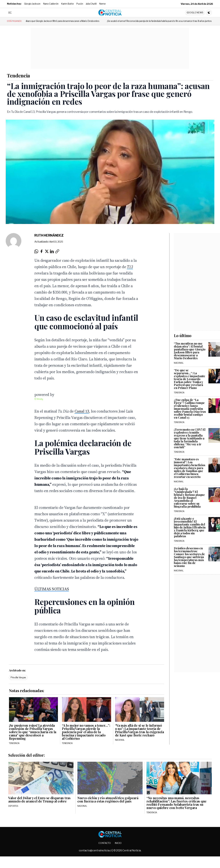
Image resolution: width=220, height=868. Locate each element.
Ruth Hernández (49, 235)
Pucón (80, 4)
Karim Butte (67, 4)
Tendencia (18, 75)
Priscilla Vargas (18, 677)
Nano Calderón (51, 4)
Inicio (118, 843)
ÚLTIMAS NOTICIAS (52, 589)
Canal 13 (82, 411)
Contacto (105, 843)
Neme (102, 4)
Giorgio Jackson (32, 4)
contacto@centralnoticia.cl (95, 850)
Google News (195, 12)
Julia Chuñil (91, 4)
